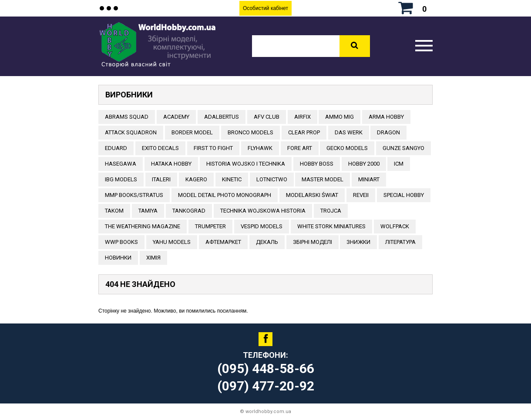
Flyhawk (260, 148)
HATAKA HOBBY (171, 164)
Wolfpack (395, 226)
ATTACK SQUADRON (131, 132)
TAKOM (114, 211)
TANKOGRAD (189, 211)
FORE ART (300, 148)
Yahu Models (172, 242)
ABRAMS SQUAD (127, 117)
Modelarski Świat (312, 195)
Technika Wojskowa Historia (263, 211)
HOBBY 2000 (364, 164)
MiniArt (369, 179)
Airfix (302, 117)
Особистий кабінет (265, 8)
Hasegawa (121, 164)
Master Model (323, 179)
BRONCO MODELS (250, 132)
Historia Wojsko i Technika (246, 164)
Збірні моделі (313, 242)
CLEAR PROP (304, 132)
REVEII (361, 195)
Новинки (118, 258)
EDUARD (116, 148)
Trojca (331, 211)
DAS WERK (349, 132)
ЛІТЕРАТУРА (400, 242)
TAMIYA (148, 211)
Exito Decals (160, 148)
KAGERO (196, 179)
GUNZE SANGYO (403, 148)
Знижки (358, 242)
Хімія (153, 258)
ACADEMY (176, 117)
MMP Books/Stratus (134, 195)
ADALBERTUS (222, 117)
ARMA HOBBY (386, 117)
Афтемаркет (223, 242)
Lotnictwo (272, 179)
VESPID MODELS (262, 226)
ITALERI (161, 179)
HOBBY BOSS (317, 164)
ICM (399, 164)
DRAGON (388, 132)
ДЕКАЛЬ (267, 242)
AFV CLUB (267, 117)
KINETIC (232, 179)
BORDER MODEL (192, 132)
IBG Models (121, 179)
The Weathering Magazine (143, 226)
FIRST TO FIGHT (213, 148)
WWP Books (121, 242)
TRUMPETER (210, 226)
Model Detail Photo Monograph (225, 195)
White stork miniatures (331, 226)
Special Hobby (404, 195)
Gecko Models (347, 148)
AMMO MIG (339, 117)
